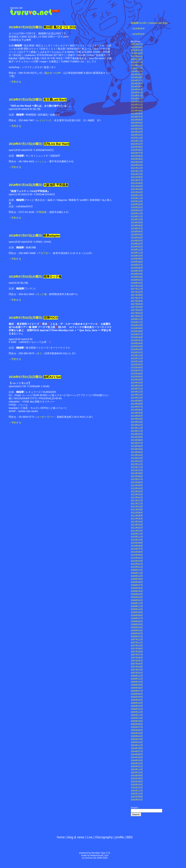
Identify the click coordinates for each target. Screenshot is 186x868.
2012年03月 (137, 492)
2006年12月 (137, 676)
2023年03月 (137, 129)
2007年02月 (137, 670)
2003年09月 (137, 776)
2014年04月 (137, 416)
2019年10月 (137, 220)
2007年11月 (137, 643)
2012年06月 (137, 482)
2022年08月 (137, 150)
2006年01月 (137, 709)
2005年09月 (137, 721)
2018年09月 (137, 259)
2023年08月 (137, 114)
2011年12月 (137, 501)
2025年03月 (137, 56)
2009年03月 (137, 597)
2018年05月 (137, 271)
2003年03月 (137, 785)
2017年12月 (137, 286)
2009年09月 (137, 579)
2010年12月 (137, 534)
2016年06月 (137, 337)
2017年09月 (137, 295)
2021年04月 (137, 189)
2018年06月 (139, 34)
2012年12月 (137, 464)
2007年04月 (137, 664)
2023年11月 (137, 105)
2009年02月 (137, 600)
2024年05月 (137, 87)
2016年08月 (137, 331)
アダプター (44, 253)
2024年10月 (137, 71)
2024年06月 (137, 84)
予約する (16, 82)
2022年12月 (137, 138)
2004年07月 (137, 751)
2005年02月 (137, 742)
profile (120, 837)
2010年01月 (137, 567)
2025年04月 (137, 53)
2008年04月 (137, 627)
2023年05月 (137, 123)
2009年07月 (137, 585)
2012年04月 (137, 488)
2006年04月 (137, 700)
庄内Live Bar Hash (56, 144)
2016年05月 (137, 340)
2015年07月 (137, 371)
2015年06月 (137, 374)
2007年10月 (137, 646)
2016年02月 (137, 349)
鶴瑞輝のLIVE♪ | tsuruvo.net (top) (149, 23)
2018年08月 (139, 29)
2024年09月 (137, 74)
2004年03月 (137, 760)
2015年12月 (137, 356)
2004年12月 (137, 745)
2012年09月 (137, 473)
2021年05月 (137, 186)
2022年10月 (137, 144)
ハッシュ (42, 161)
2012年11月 (137, 467)
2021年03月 (137, 192)
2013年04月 (137, 452)
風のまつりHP (53, 73)
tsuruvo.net (16, 8)
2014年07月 (137, 407)
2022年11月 (137, 141)
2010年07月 (137, 549)
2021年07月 (137, 180)
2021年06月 (137, 183)
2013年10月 (137, 434)
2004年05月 (137, 757)
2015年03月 (137, 383)
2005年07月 (137, 727)
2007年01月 (137, 673)
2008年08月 (137, 615)
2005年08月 (137, 724)
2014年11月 (137, 395)
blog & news (76, 837)
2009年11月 (137, 573)
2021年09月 (137, 177)
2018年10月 (137, 256)
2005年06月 (137, 730)
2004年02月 (137, 763)
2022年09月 (137, 147)
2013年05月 (137, 449)
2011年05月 (137, 519)
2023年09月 (137, 111)
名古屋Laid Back (55, 100)
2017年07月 (137, 298)
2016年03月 (137, 346)
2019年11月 (137, 217)
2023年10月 (137, 108)
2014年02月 (137, 422)
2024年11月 (137, 68)
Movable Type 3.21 (101, 853)
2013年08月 (137, 440)
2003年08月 (137, 779)
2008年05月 (137, 624)
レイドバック (44, 120)
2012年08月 (137, 476)
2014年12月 (137, 392)
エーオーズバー (45, 417)
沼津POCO (51, 318)
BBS (130, 837)
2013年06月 (137, 446)
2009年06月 (137, 588)
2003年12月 (137, 770)
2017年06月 (137, 301)
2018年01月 (137, 283)
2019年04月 (137, 238)
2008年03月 (137, 631)
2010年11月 (137, 537)
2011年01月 (137, 531)
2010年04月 (137, 558)
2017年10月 (137, 292)
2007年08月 (137, 652)
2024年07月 (137, 81)
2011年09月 (137, 510)
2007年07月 (137, 655)
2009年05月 (137, 591)
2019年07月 (137, 229)
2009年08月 (137, 582)
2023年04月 (137, 126)
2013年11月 (137, 431)
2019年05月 (137, 235)
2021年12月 (137, 168)
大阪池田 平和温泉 (56, 185)
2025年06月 (137, 47)
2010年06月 (137, 552)
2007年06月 (137, 658)
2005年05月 (137, 733)
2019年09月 (137, 223)
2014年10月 (137, 398)
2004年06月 (137, 754)
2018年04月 (137, 274)
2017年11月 (137, 289)
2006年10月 (137, 682)
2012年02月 (137, 495)
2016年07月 (137, 334)
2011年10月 (137, 507)
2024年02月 (137, 96)
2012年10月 (137, 470)
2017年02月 (137, 313)
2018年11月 (137, 253)
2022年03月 (137, 165)
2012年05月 (137, 485)
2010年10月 (137, 540)
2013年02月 (137, 458)
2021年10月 (137, 174)
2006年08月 (137, 688)
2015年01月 (137, 389)
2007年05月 (137, 661)
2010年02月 (137, 564)
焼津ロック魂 (52, 277)
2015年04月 (137, 380)
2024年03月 (137, 93)
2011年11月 (137, 504)
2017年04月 (137, 307)
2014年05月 (137, 413)
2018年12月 (137, 250)
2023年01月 (137, 135)
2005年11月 (137, 715)
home (61, 837)
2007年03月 (137, 667)
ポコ (39, 353)
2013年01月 (137, 461)
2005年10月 (137, 718)
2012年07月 (137, 479)
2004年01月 (137, 766)
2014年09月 (137, 401)
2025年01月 (137, 62)
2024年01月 (137, 99)
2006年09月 (137, 685)
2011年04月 (137, 522)
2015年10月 (137, 362)
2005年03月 (137, 739)
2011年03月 (137, 525)
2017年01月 (137, 316)
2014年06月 (137, 410)
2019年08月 (137, 226)
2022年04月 (137, 162)
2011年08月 (137, 513)
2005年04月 (137, 736)
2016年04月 (137, 343)
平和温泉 (42, 212)
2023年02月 (137, 132)
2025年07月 (137, 44)
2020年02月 (137, 207)
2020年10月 (137, 201)
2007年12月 (137, 640)
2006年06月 (137, 694)
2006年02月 (137, 706)
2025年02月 (137, 59)
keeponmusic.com (99, 855)
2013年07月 (137, 443)
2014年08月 (137, 404)
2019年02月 (137, 244)
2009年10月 (137, 576)
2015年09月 (137, 365)
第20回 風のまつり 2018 (60, 27)
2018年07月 (137, 265)
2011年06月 (137, 516)
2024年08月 (137, 78)
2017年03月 (137, 310)
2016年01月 (137, 352)
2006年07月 (137, 691)
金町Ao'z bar (52, 377)
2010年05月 (137, 555)
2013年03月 (137, 455)
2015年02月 (137, 386)
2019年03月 (137, 241)
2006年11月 (137, 679)
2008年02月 (137, 634)
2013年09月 (137, 437)
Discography (104, 837)
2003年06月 (137, 782)
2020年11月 (137, 198)
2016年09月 (137, 328)
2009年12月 (137, 570)
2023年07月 (137, 117)
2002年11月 (137, 791)
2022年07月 (137, 153)
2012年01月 (137, 498)
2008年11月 (137, 606)
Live (90, 837)
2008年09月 (137, 612)
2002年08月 (137, 797)
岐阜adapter (52, 236)
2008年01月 (137, 637)
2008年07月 (137, 618)
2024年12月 (137, 65)
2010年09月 (137, 543)
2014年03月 (137, 419)
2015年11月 (137, 359)
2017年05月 (137, 304)
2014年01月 (137, 425)
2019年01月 (137, 247)
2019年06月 (137, 232)
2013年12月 (137, 428)
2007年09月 (137, 649)
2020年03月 (137, 204)
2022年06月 (137, 156)
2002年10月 (137, 794)
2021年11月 (137, 171)
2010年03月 (137, 561)
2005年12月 (137, 712)
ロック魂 (42, 294)
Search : (135, 808)
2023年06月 (137, 120)
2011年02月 (137, 528)
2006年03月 (137, 703)
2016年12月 (137, 319)
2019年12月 (137, 213)
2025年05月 (137, 50)
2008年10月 (137, 609)
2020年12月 (137, 195)
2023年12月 (137, 102)
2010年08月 (137, 546)
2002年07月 (137, 800)
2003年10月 (137, 773)
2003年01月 (137, 788)
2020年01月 (137, 210)
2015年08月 (137, 368)
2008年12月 (137, 603)
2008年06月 (137, 621)
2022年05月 (137, 159)
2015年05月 (137, 377)
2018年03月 (137, 277)
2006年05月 (137, 697)
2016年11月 (137, 322)
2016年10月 (137, 325)
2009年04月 (137, 594)
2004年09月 (137, 748)
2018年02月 (137, 280)
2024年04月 (137, 90)
